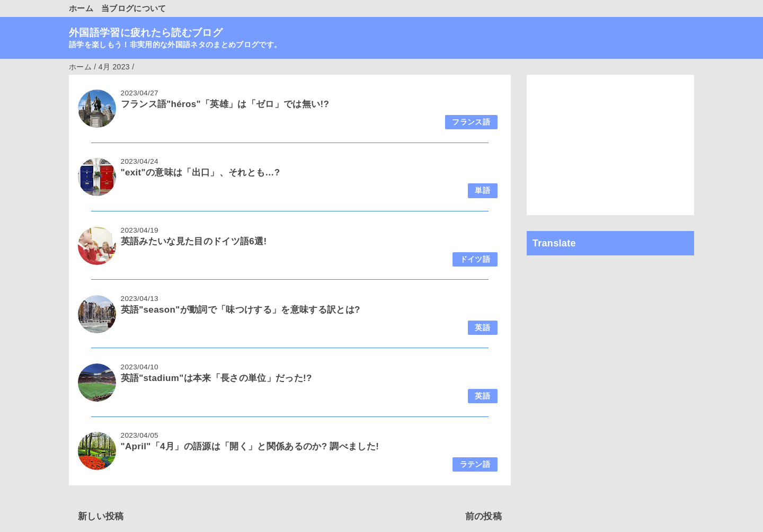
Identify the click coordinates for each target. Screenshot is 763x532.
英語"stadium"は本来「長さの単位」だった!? (216, 378)
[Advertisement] (611, 145)
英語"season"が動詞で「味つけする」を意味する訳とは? (241, 310)
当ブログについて (134, 8)
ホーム (81, 8)
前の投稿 (483, 516)
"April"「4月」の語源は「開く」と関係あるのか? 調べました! (250, 446)
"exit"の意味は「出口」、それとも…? (201, 172)
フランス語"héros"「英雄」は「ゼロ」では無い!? (225, 104)
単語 (482, 190)
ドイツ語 (475, 259)
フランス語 (471, 122)
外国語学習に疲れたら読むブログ (146, 33)
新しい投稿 (101, 516)
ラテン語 (475, 464)
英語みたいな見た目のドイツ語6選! (194, 241)
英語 (482, 328)
